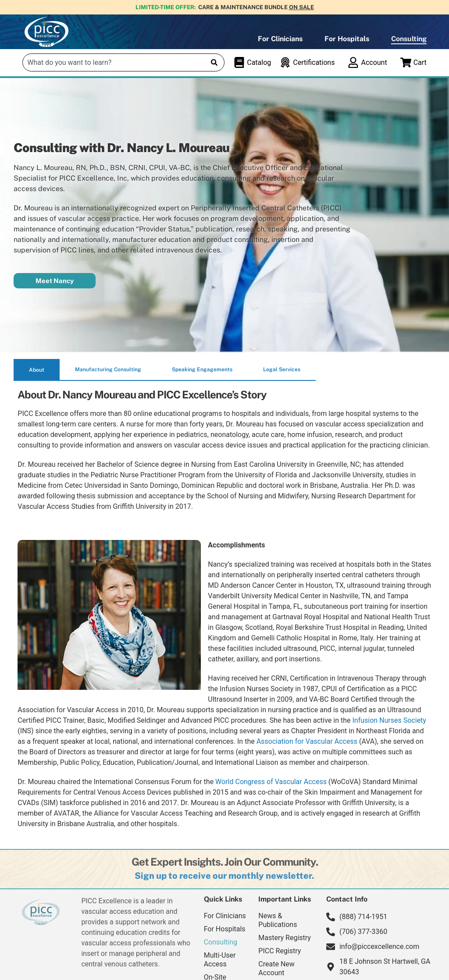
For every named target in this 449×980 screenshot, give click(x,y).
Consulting (409, 39)
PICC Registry (280, 951)
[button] (224, 876)
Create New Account (276, 968)
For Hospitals (347, 39)
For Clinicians (280, 39)
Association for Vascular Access (307, 741)
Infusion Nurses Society (389, 720)
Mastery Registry (285, 938)
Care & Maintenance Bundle (256, 7)
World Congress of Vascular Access (271, 782)
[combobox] (114, 62)
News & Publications (278, 920)
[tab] (37, 370)
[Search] (214, 62)
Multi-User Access (220, 960)
